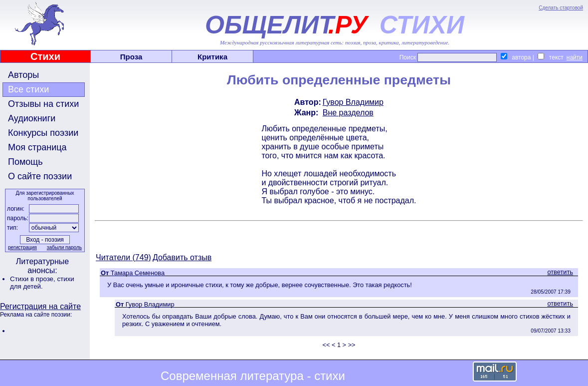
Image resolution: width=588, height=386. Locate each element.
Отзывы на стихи (43, 104)
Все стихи (28, 89)
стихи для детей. (42, 283)
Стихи (45, 56)
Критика (212, 57)
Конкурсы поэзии (43, 133)
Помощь (25, 162)
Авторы (23, 75)
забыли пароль (64, 247)
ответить (560, 272)
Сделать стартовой (561, 8)
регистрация (22, 247)
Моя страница (37, 147)
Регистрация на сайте (40, 306)
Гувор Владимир (353, 102)
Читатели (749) (123, 257)
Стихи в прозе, (33, 279)
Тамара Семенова (138, 273)
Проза (131, 57)
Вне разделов (348, 113)
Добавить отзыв (182, 257)
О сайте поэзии (40, 176)
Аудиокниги (32, 118)
